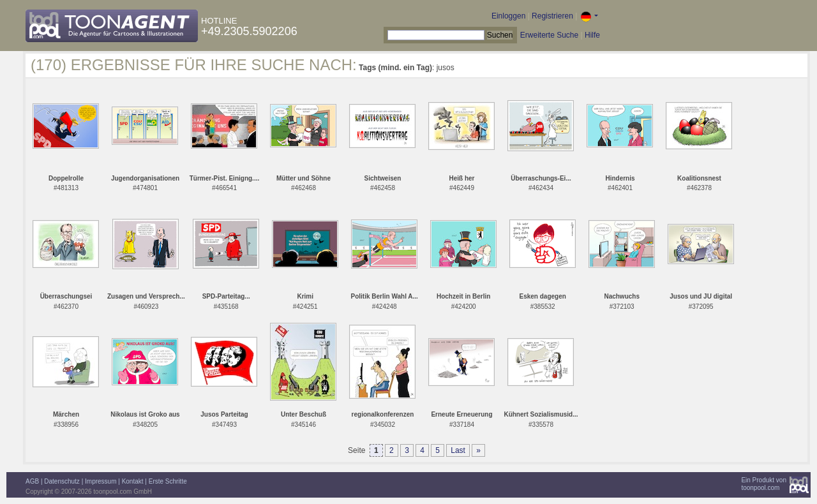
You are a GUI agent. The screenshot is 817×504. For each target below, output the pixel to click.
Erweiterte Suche (549, 35)
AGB (32, 481)
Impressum (101, 481)
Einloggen (508, 16)
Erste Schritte (168, 481)
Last (458, 450)
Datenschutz (62, 481)
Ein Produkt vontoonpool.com (764, 484)
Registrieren (552, 16)
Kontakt (133, 481)
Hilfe (592, 35)
